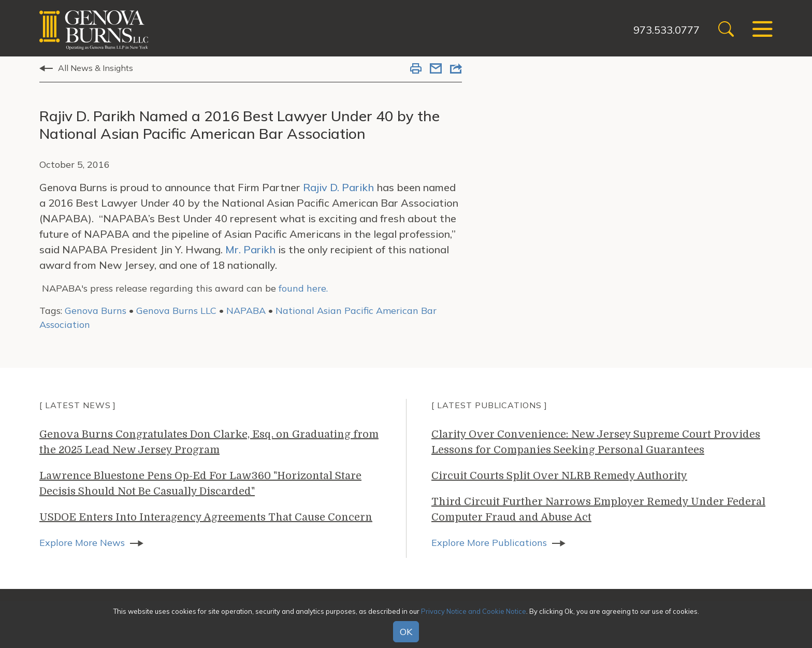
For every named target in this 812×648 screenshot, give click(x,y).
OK (406, 632)
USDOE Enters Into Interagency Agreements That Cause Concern (206, 517)
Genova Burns (96, 311)
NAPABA (246, 311)
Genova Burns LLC (176, 311)
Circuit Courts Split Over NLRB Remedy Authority (559, 476)
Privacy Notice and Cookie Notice (474, 611)
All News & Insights (96, 68)
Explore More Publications (489, 543)
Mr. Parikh (250, 249)
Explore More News (82, 543)
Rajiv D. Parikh (338, 187)
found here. (303, 288)
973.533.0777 (666, 30)
